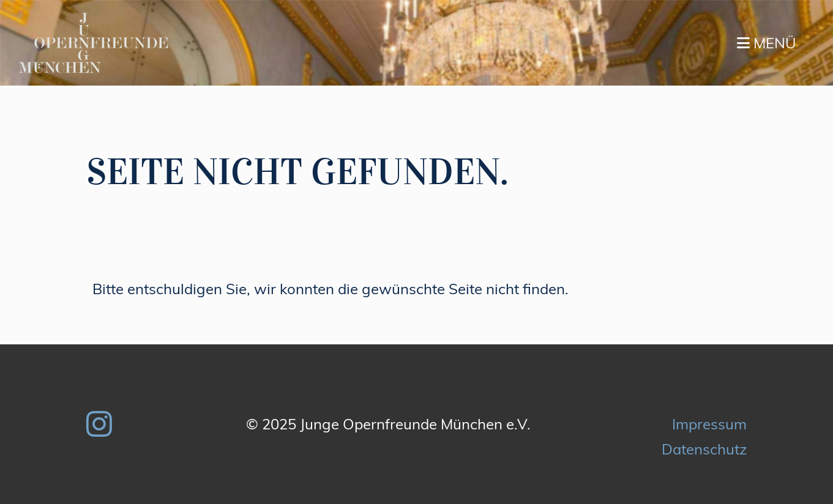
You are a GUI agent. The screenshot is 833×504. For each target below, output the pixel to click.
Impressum (709, 424)
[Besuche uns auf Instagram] (99, 424)
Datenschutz (704, 449)
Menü (767, 43)
